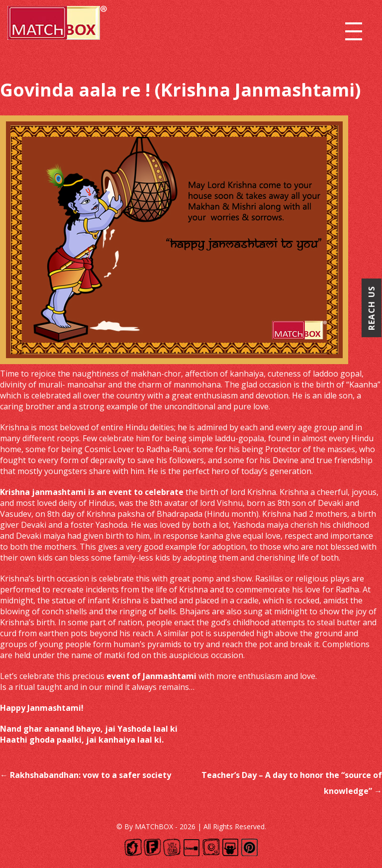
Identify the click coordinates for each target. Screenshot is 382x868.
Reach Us (372, 308)
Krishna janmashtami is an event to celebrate (92, 492)
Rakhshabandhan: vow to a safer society (86, 775)
